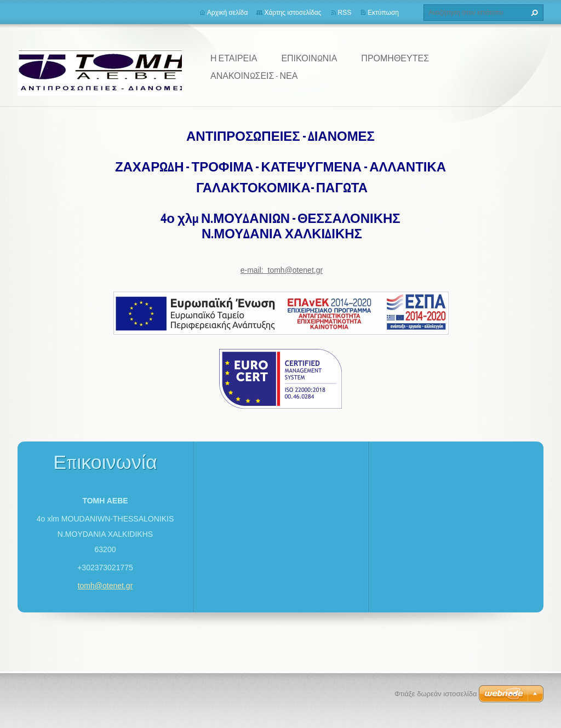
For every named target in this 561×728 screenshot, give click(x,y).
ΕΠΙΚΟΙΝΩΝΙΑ (309, 58)
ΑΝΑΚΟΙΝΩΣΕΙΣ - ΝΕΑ (254, 76)
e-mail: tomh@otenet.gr (282, 270)
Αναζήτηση (533, 13)
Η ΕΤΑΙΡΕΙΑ (234, 58)
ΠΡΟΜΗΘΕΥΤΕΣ (395, 58)
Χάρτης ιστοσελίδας (293, 13)
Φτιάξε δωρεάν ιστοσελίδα (436, 694)
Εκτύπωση (383, 13)
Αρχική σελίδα (228, 13)
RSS (345, 13)
